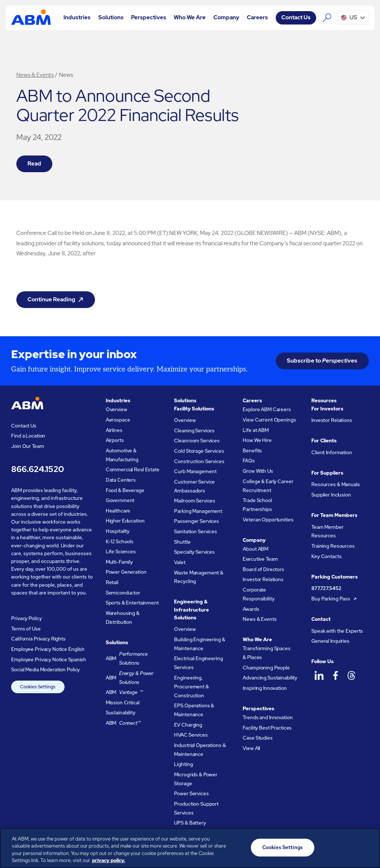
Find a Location (28, 436)
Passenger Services (196, 521)
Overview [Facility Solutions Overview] (185, 420)
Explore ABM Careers (267, 410)
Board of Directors (263, 569)
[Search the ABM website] (327, 18)
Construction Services (199, 461)
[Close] (368, 847)
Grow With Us (258, 471)
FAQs (249, 461)
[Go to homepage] (31, 18)
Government (120, 500)
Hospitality (118, 531)
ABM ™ (125, 692)
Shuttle (182, 542)
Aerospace (118, 420)
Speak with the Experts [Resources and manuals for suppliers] (337, 631)
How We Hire (257, 440)
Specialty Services (194, 552)
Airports (115, 440)
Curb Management (195, 471)
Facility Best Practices (267, 728)
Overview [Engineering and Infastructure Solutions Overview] (185, 629)
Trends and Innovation (268, 718)
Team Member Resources (327, 532)
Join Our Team (27, 446)
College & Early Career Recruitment (268, 486)
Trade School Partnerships (257, 505)
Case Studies (258, 738)
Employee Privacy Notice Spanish (49, 660)
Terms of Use (26, 629)
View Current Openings (269, 420)
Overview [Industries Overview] (117, 410)
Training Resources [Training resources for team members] (333, 546)
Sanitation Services (195, 532)
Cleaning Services (194, 431)
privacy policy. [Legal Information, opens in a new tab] (109, 860)
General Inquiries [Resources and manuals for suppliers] (330, 641)
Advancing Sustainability (270, 678)
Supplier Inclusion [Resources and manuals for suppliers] (331, 495)
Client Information (332, 453)
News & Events (35, 75)
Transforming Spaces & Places (266, 653)
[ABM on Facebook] (335, 676)
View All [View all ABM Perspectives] (251, 748)
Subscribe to (322, 361)
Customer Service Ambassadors (194, 486)
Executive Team (260, 559)
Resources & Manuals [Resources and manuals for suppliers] (335, 484)
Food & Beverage (125, 490)
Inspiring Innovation (265, 688)
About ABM (255, 549)
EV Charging (188, 725)
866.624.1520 (37, 469)
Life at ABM (256, 430)
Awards (251, 609)
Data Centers (121, 480)
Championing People (266, 668)
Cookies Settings (38, 687)
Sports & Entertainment (132, 603)
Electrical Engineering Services (198, 663)
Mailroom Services (195, 501)
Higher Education (125, 521)
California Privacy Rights (38, 639)
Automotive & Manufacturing (122, 455)
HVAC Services (191, 735)
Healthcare (118, 511)
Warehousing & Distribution (123, 618)
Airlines (114, 430)
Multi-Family (119, 562)
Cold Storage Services (199, 451)
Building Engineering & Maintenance (199, 644)
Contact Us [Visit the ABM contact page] (296, 17)
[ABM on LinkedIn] (319, 676)
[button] (77, 18)
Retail (112, 582)
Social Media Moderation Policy (45, 670)
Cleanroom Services (197, 441)
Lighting (183, 764)
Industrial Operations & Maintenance (200, 750)
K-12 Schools (120, 542)
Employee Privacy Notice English (48, 649)
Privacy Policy (26, 618)
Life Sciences (121, 552)
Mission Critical (123, 703)
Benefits (252, 451)
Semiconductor (123, 593)
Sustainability (121, 713)
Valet (180, 562)
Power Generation (126, 572)
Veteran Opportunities (268, 520)
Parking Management (198, 511)
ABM (134, 659)
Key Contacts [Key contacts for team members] (326, 556)
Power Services (191, 794)
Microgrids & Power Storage (196, 779)
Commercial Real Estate (133, 470)
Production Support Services (196, 808)
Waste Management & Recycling (199, 577)
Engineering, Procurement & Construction (191, 687)
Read (34, 164)
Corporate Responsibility (258, 594)
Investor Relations (263, 579)
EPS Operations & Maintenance (194, 710)
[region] (190, 848)
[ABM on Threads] (351, 676)
